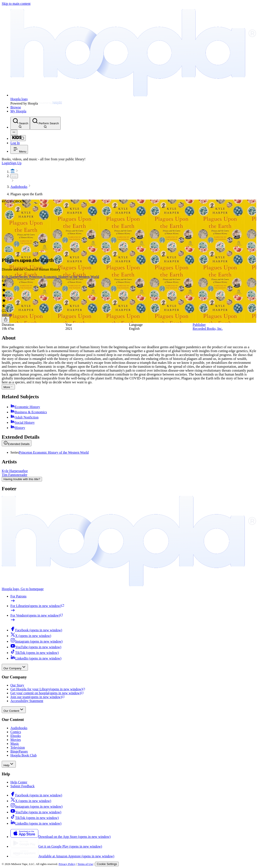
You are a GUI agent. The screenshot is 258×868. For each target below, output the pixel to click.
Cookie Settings (107, 864)
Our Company (15, 667)
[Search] (20, 123)
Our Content (14, 710)
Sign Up (16, 163)
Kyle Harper (10, 277)
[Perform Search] (45, 123)
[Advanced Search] (14, 132)
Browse (16, 107)
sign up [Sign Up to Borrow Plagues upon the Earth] (7, 314)
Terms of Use (85, 864)
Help (9, 764)
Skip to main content (16, 4)
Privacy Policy (67, 864)
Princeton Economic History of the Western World (54, 452)
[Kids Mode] (18, 138)
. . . (14, 176)
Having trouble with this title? (22, 479)
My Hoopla (18, 111)
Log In (15, 143)
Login (6, 163)
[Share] (6, 320)
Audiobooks (19, 187)
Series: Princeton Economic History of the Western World (59, 277)
